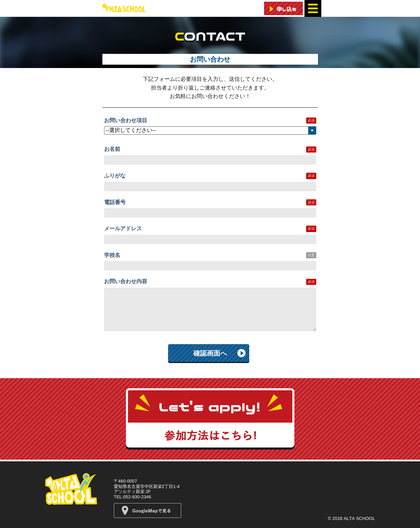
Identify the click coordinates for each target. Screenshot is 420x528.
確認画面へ (210, 353)
